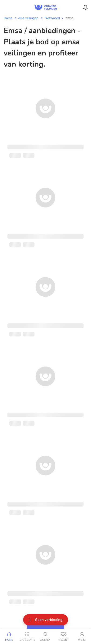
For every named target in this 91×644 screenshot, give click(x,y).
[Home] (9, 637)
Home (8, 18)
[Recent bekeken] (64, 637)
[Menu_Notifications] (85, 7)
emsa (70, 18)
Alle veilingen (28, 18)
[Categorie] (27, 637)
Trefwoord (52, 18)
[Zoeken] (45, 637)
